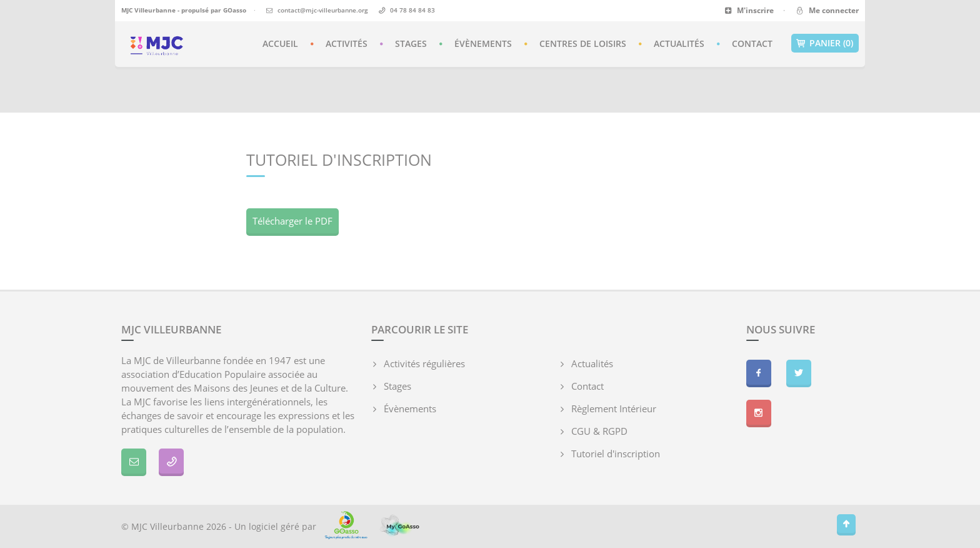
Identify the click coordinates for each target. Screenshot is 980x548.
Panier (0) (825, 43)
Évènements (483, 43)
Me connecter (827, 10)
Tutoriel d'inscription (616, 454)
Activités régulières (424, 363)
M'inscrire (749, 10)
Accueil (280, 43)
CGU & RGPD (599, 431)
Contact (752, 43)
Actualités (679, 43)
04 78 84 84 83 (412, 10)
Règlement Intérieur (614, 408)
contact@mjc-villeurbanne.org (323, 10)
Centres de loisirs (583, 43)
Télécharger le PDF (292, 221)
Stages (411, 43)
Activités (347, 43)
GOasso (235, 10)
